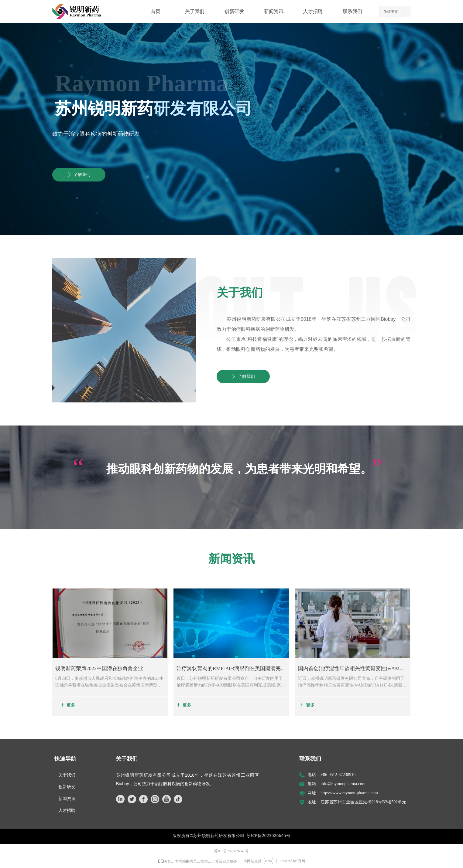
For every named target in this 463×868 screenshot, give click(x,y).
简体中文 (391, 12)
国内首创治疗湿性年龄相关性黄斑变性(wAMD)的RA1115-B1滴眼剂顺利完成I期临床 (352, 670)
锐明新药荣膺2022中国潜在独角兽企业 (99, 668)
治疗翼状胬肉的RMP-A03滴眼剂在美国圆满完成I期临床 (231, 670)
